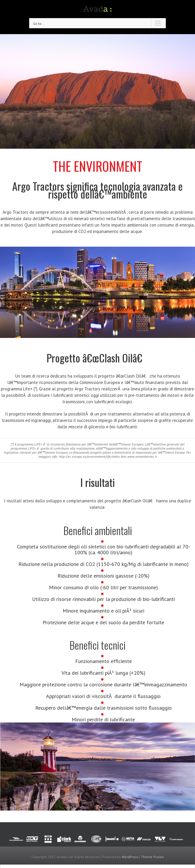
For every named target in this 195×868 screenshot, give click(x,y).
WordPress (130, 857)
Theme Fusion (152, 857)
